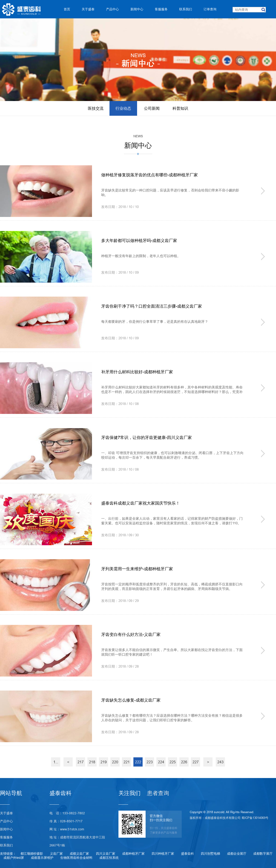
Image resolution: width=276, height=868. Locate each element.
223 (150, 762)
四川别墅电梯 (210, 854)
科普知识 (180, 108)
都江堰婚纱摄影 (32, 854)
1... (56, 762)
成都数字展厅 (263, 854)
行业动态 (123, 108)
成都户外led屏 (14, 858)
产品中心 (6, 821)
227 (196, 762)
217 (81, 762)
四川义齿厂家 (106, 854)
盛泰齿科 (187, 854)
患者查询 (158, 793)
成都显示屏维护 (42, 858)
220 (115, 762)
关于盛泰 (6, 813)
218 (92, 762)
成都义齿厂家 (79, 854)
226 (184, 762)
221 (127, 762)
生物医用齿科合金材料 (76, 858)
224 (161, 762)
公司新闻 (152, 108)
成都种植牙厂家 (133, 854)
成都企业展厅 (237, 854)
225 (173, 762)
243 (220, 762)
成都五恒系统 (109, 858)
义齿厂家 (56, 854)
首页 (67, 9)
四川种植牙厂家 (163, 854)
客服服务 (6, 837)
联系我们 (6, 845)
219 (104, 762)
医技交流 (96, 108)
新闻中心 (6, 829)
